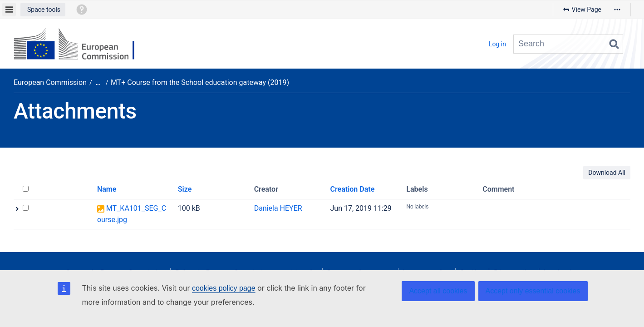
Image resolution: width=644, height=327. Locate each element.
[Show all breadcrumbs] (98, 83)
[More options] (617, 10)
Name (107, 189)
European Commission (50, 82)
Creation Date (353, 189)
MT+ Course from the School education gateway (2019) (200, 82)
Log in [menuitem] (497, 44)
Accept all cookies (438, 291)
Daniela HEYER (278, 208)
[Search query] (568, 44)
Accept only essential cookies (533, 291)
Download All (607, 173)
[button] (43, 10)
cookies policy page (224, 288)
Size (185, 189)
